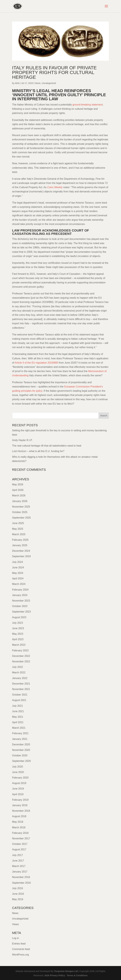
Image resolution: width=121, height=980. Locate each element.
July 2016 (18, 888)
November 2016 (21, 877)
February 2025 (20, 540)
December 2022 (21, 656)
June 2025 (18, 523)
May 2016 (18, 899)
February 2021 (20, 733)
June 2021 (18, 711)
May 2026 (18, 484)
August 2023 (19, 617)
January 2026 (20, 501)
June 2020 (18, 772)
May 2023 (18, 634)
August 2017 (19, 849)
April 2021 (18, 722)
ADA (17, 83)
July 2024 (18, 562)
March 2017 (19, 866)
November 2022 (21, 661)
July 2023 (18, 623)
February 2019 (20, 800)
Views (15, 924)
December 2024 (21, 551)
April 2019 (18, 794)
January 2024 (20, 595)
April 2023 (18, 639)
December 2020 (21, 744)
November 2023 (21, 601)
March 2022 (19, 672)
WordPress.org (20, 955)
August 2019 (19, 783)
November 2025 (21, 507)
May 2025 (18, 529)
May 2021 (18, 717)
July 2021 (18, 706)
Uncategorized (49, 83)
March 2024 (19, 584)
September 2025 (21, 518)
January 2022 (20, 678)
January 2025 (20, 545)
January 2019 (20, 805)
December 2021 (21, 684)
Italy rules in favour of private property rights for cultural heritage (54, 72)
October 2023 (20, 606)
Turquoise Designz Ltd (66, 971)
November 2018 (21, 811)
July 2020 (18, 767)
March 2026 (19, 496)
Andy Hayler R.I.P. (22, 440)
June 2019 (18, 789)
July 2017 (18, 855)
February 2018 (20, 833)
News (38, 83)
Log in (16, 938)
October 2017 (20, 844)
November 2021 (21, 689)
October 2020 (20, 755)
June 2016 (18, 894)
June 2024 (18, 567)
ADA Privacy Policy (55, 975)
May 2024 (18, 573)
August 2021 (19, 700)
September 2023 (21, 612)
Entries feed (19, 944)
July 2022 (18, 667)
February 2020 (20, 778)
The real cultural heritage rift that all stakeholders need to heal (47, 446)
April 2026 (18, 490)
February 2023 (20, 650)
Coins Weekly (55, 187)
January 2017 (20, 872)
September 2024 (21, 556)
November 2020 (21, 750)
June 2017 (18, 861)
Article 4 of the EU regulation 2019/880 (36, 363)
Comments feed (21, 949)
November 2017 (21, 838)
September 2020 (21, 761)
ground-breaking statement (88, 105)
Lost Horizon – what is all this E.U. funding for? (38, 451)
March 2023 (19, 645)
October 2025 (20, 512)
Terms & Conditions (77, 975)
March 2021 (19, 728)
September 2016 (21, 883)
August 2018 (19, 816)
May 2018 (18, 822)
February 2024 (20, 590)
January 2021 (20, 739)
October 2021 (20, 695)
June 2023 (18, 628)
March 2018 (19, 827)
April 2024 (18, 578)
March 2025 (19, 534)
